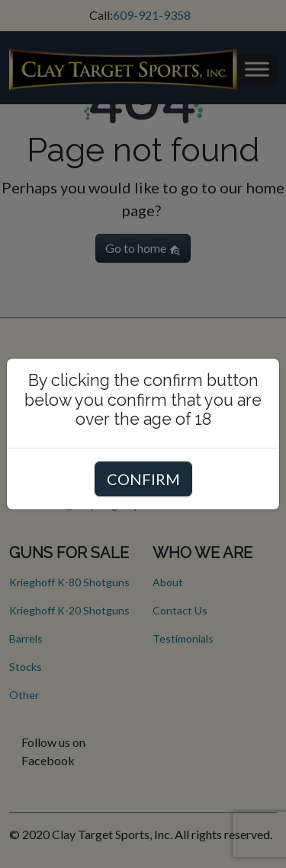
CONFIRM (143, 479)
